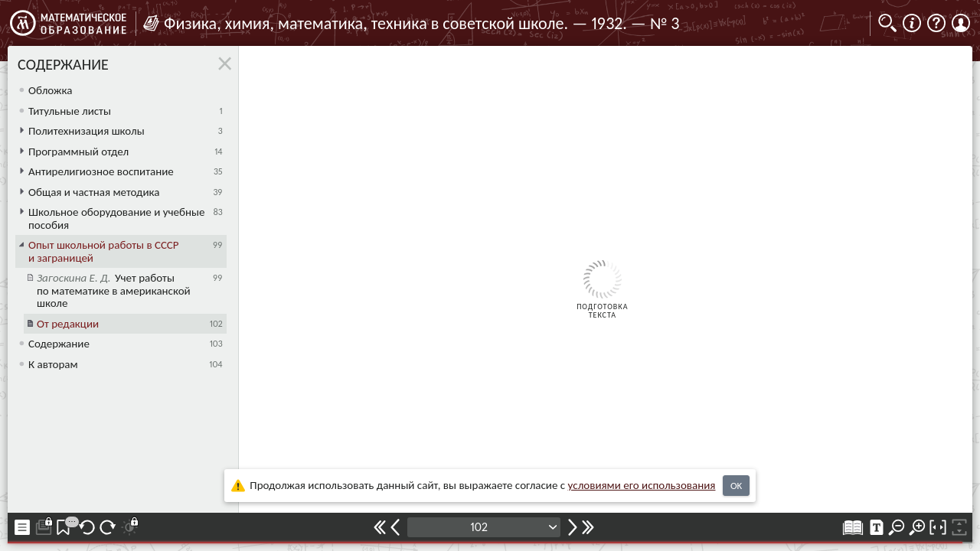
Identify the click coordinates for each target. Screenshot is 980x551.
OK (736, 486)
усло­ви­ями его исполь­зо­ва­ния (642, 485)
